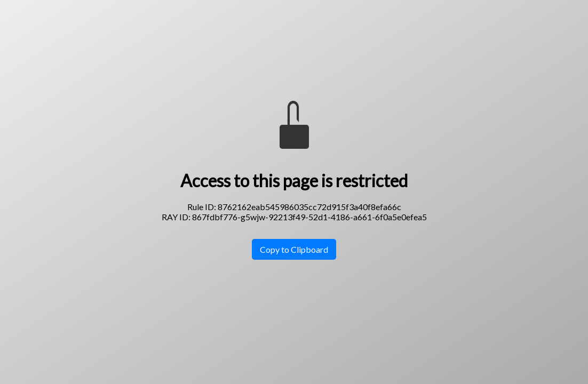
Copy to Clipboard (294, 249)
